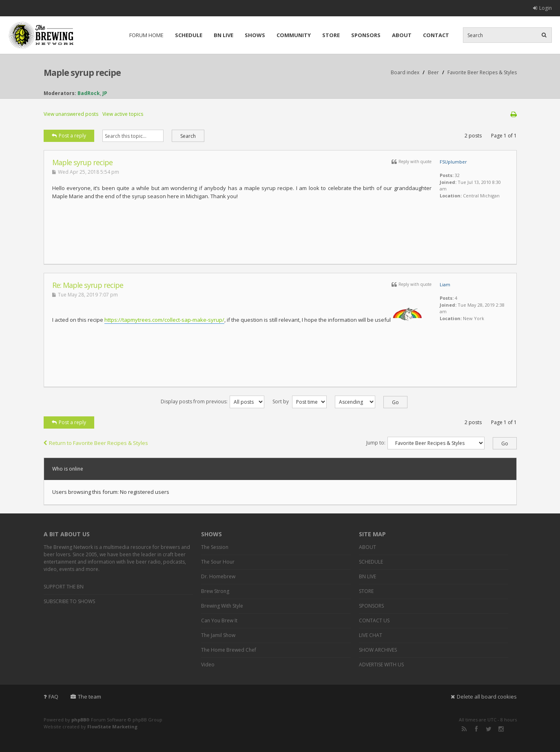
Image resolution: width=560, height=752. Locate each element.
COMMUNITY (294, 35)
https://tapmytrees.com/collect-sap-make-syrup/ (164, 320)
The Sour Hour (218, 562)
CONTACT (436, 35)
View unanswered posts (71, 114)
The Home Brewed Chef (229, 650)
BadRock (89, 93)
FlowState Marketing (112, 727)
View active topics (123, 114)
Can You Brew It (219, 620)
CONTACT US (374, 620)
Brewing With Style (222, 606)
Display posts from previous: (212, 401)
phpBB (79, 720)
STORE (331, 35)
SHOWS (255, 35)
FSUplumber (453, 162)
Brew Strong (215, 591)
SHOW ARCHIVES (378, 650)
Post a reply (69, 136)
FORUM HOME (146, 35)
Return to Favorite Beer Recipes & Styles (96, 443)
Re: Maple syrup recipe (88, 285)
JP (105, 93)
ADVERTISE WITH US (381, 665)
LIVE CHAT (371, 635)
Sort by (300, 401)
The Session (215, 547)
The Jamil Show (218, 635)
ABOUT (402, 35)
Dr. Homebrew (218, 576)
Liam (445, 284)
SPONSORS (366, 35)
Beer (433, 72)
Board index (405, 72)
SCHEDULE (189, 35)
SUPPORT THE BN (64, 587)
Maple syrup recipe (82, 73)
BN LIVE (224, 35)
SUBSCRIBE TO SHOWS (69, 601)
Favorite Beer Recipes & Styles (482, 72)
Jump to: (376, 443)
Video (208, 665)
